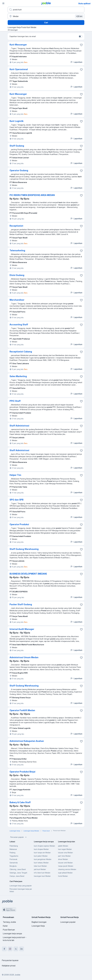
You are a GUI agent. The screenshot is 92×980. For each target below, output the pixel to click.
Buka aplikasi (84, 3)
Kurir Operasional (19, 69)
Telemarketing (17, 250)
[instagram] (10, 949)
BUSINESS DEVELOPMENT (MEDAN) (28, 574)
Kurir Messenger (18, 45)
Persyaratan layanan (10, 960)
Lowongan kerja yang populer (21, 886)
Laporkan (76, 62)
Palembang (14, 846)
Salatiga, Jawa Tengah (18, 873)
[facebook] (4, 949)
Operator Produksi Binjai (22, 772)
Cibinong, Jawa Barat (18, 869)
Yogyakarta (14, 856)
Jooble (17, 975)
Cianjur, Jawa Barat (17, 876)
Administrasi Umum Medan (24, 657)
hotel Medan (63, 876)
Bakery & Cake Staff (20, 802)
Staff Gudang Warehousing (24, 549)
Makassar (13, 849)
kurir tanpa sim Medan (42, 853)
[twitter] (16, 949)
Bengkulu (13, 866)
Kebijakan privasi (9, 966)
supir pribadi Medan (65, 873)
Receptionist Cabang (21, 352)
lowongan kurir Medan (42, 876)
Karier (5, 926)
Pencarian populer (19, 837)
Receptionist (16, 226)
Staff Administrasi (19, 426)
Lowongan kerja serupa (12, 934)
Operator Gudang (19, 170)
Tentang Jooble (9, 922)
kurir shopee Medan (41, 849)
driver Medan (63, 859)
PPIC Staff (15, 401)
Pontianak (13, 859)
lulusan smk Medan (65, 863)
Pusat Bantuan (9, 930)
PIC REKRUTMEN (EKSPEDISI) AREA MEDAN (32, 195)
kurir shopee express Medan (44, 846)
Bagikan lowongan (39, 922)
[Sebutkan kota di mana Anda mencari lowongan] (46, 16)
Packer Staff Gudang (21, 604)
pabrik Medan (63, 846)
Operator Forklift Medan (22, 710)
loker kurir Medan (40, 866)
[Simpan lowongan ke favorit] (81, 45)
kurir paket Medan (41, 856)
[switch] (80, 36)
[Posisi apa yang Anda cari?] (46, 10)
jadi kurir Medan (40, 869)
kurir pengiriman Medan (43, 859)
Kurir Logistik (17, 121)
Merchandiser (17, 300)
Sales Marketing (18, 376)
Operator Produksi (19, 524)
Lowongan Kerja (38, 926)
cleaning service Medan (67, 869)
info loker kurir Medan (42, 873)
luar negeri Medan (65, 849)
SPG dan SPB (17, 500)
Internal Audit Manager (22, 629)
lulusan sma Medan (65, 853)
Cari (46, 23)
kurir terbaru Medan (41, 863)
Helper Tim (15, 475)
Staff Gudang (17, 146)
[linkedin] (22, 949)
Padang (12, 853)
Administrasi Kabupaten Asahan (27, 741)
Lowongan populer (68, 922)
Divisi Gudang (17, 275)
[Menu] (3, 3)
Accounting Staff (19, 325)
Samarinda (14, 863)
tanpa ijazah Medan (66, 866)
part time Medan (64, 856)
